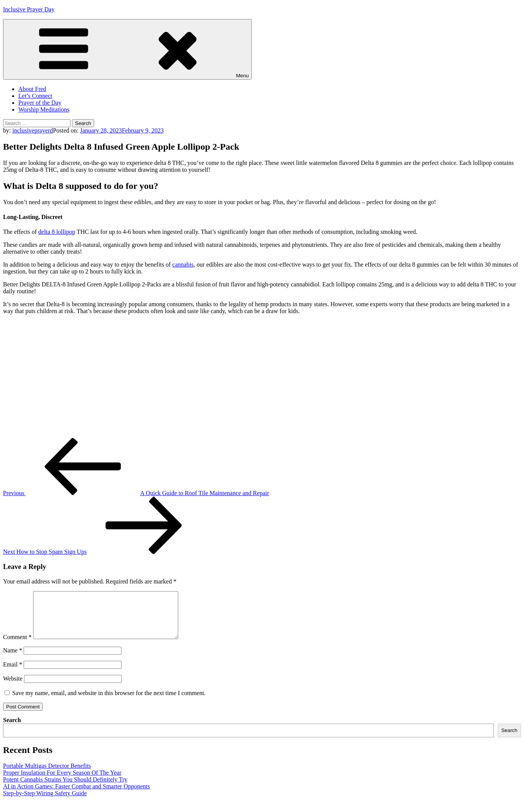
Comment (17, 646)
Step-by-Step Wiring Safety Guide (45, 802)
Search (12, 729)
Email (13, 674)
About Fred (32, 89)
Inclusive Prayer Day (29, 9)
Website (13, 688)
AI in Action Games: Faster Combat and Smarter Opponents (77, 795)
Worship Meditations (44, 109)
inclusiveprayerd (33, 130)
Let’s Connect (35, 96)
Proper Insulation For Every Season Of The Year (62, 782)
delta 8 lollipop (57, 232)
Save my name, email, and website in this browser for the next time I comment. (109, 702)
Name (13, 659)
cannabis (183, 265)
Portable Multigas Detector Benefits (47, 775)
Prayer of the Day (40, 103)
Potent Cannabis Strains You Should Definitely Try (65, 789)
